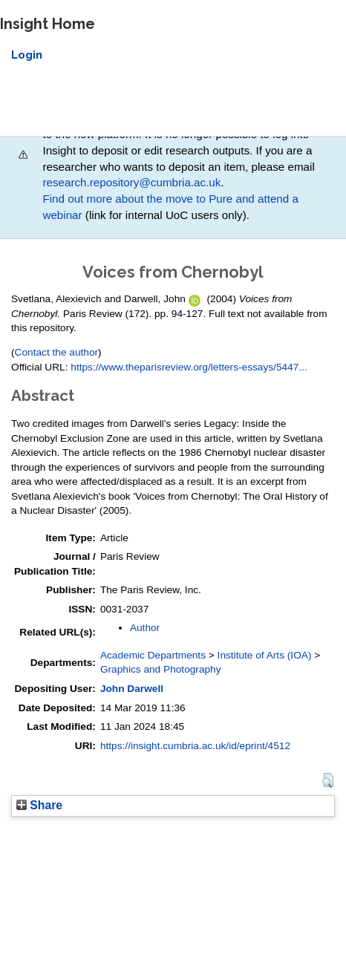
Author (145, 628)
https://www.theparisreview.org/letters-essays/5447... (189, 367)
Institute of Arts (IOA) (265, 655)
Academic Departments (153, 655)
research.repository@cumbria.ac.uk (131, 182)
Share (39, 805)
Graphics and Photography (161, 669)
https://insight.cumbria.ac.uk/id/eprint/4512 (195, 746)
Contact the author (57, 352)
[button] (328, 780)
